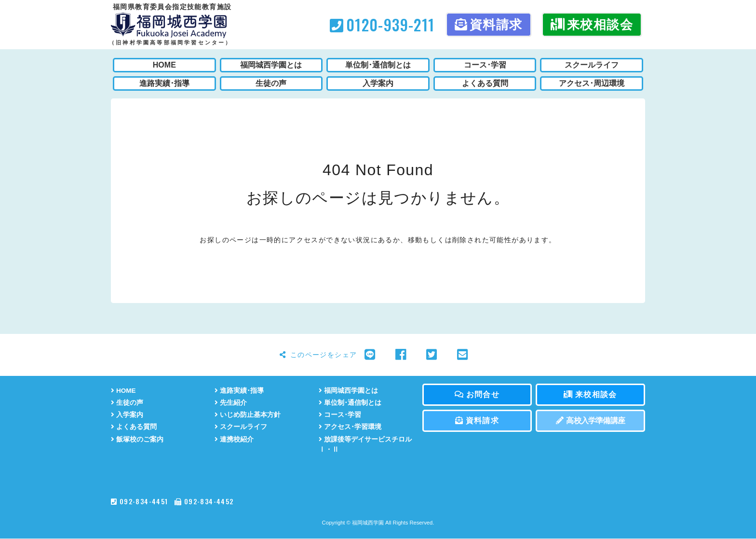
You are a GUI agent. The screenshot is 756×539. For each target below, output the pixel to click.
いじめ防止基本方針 (248, 415)
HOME (123, 391)
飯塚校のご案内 (137, 439)
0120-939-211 (382, 24)
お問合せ (477, 394)
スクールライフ (241, 427)
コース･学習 (340, 415)
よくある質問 (134, 427)
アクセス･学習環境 (350, 427)
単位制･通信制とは (350, 403)
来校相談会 (592, 25)
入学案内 (127, 415)
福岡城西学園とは (348, 391)
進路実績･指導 (239, 391)
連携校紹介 (234, 439)
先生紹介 (231, 403)
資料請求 (489, 25)
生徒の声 (127, 403)
